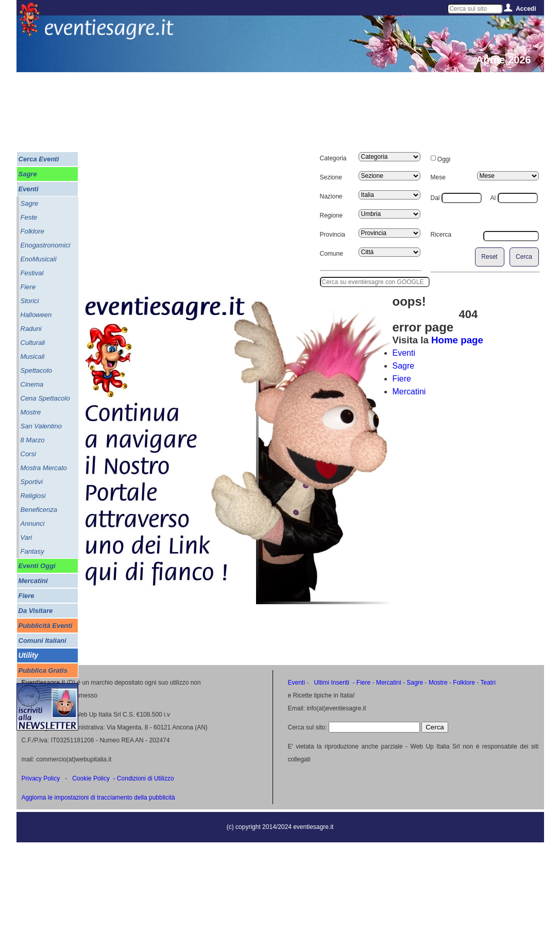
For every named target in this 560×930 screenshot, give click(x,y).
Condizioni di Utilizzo (146, 778)
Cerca (524, 257)
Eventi (404, 353)
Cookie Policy (91, 778)
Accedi (526, 9)
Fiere (402, 379)
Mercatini (409, 392)
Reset (489, 257)
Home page (457, 340)
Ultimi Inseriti (331, 683)
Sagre (404, 366)
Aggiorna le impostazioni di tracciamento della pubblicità (98, 798)
